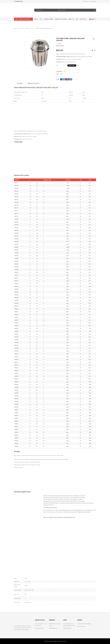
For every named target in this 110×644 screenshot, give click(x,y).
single (61, 74)
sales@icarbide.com (39, 628)
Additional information (33, 83)
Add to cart (72, 65)
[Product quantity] (64, 65)
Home (15, 28)
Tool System (21, 28)
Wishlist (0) (85, 1)
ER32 (32, 28)
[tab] (20, 83)
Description (20, 83)
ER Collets (27, 28)
